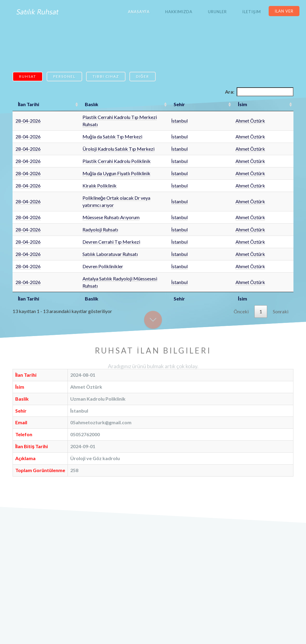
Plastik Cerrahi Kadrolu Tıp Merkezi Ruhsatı (107, 117)
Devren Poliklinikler (82, 252)
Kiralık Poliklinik (79, 178)
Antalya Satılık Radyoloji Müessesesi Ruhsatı (107, 264)
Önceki (241, 290)
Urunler (217, 12)
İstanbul (221, 117)
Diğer (143, 76)
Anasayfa (139, 12)
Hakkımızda (179, 12)
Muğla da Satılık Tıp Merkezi (91, 129)
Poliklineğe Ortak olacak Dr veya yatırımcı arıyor (112, 191)
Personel (64, 76)
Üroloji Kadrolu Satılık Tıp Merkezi (98, 142)
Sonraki (281, 290)
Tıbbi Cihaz (106, 76)
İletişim (252, 12)
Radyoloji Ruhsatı (79, 215)
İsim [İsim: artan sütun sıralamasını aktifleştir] (252, 104)
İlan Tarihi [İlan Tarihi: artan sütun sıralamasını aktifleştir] (29, 104)
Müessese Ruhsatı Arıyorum (90, 203)
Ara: (259, 92)
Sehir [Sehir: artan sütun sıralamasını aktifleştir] (221, 104)
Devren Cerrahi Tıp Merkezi (90, 227)
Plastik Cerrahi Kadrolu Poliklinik (96, 154)
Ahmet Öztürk (260, 117)
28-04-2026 (28, 117)
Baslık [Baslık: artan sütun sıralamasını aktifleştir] (71, 104)
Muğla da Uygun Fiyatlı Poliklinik (95, 166)
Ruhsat (28, 76)
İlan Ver (284, 11)
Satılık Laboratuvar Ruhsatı (89, 240)
